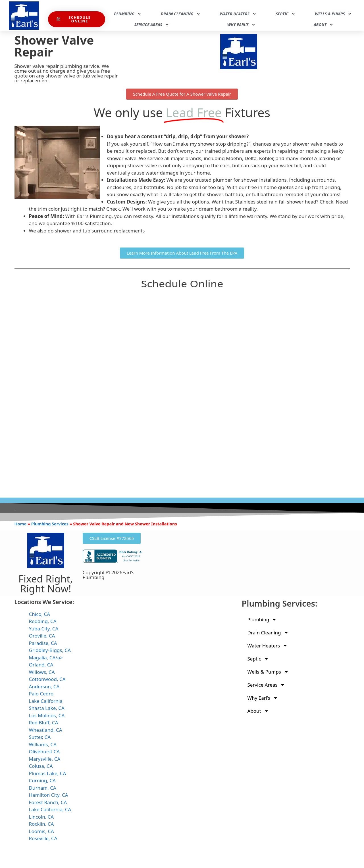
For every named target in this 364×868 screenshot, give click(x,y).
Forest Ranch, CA (48, 802)
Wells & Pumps (333, 14)
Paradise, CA (43, 643)
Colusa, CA (41, 766)
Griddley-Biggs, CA (50, 650)
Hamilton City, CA (49, 795)
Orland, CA (41, 665)
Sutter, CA (40, 737)
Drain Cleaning (181, 14)
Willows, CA (42, 672)
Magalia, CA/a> (46, 658)
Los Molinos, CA (47, 715)
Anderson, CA (44, 686)
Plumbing (128, 14)
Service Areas (151, 25)
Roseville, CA (43, 838)
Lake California (46, 701)
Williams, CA (43, 744)
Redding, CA (43, 621)
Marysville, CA (45, 759)
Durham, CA (43, 788)
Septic (285, 14)
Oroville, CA (42, 636)
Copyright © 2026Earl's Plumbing (109, 575)
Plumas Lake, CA (48, 773)
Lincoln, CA (41, 817)
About (324, 25)
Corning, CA (42, 780)
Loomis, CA (42, 831)
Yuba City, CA (44, 629)
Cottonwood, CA (47, 679)
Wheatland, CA (46, 730)
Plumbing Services (50, 524)
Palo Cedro (41, 694)
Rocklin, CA (41, 824)
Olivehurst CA (44, 751)
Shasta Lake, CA (47, 708)
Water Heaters (238, 14)
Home (21, 524)
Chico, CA (40, 614)
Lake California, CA (50, 809)
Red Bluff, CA (44, 723)
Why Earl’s (241, 25)
